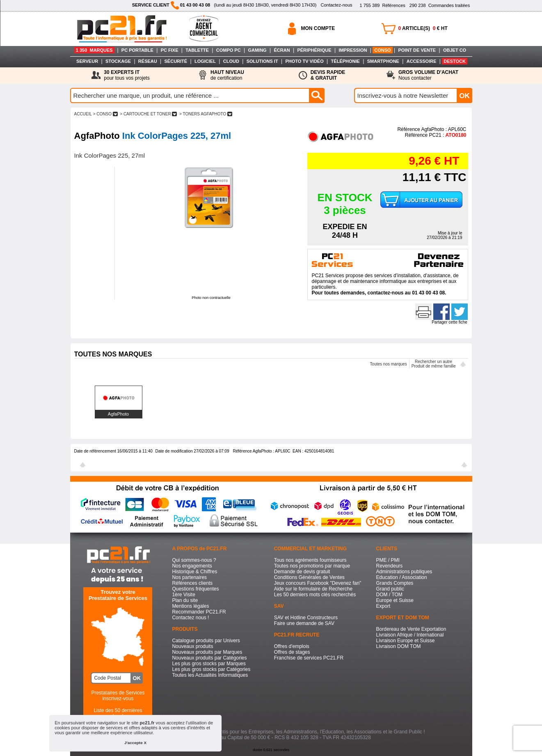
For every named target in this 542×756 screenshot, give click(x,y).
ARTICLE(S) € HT (423, 28)
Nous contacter (428, 75)
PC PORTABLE (137, 50)
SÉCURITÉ (176, 61)
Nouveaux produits (192, 646)
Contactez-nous (336, 5)
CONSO (382, 50)
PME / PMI (388, 560)
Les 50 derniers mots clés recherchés (315, 595)
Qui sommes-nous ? (194, 560)
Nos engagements (192, 566)
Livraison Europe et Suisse (406, 641)
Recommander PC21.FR (199, 612)
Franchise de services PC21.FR (309, 658)
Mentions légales (190, 606)
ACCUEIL (83, 114)
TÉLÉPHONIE (345, 61)
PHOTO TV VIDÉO (304, 61)
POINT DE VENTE (417, 50)
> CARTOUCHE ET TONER (149, 114)
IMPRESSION (353, 50)
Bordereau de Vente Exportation (411, 629)
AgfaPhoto (118, 414)
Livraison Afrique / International (410, 635)
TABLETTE (197, 50)
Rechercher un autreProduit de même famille (434, 364)
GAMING (257, 50)
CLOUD (231, 61)
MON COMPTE (318, 28)
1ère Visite (183, 595)
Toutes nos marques (389, 364)
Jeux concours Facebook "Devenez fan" (318, 583)
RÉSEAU (148, 61)
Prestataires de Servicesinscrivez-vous (118, 696)
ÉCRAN (282, 50)
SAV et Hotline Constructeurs (306, 618)
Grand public (390, 589)
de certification (227, 75)
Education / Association (402, 577)
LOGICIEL (205, 61)
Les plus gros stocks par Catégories (211, 669)
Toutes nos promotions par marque (312, 566)
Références (382, 5)
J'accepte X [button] (135, 743)
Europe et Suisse (395, 600)
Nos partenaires (189, 577)
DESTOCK (455, 61)
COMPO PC (229, 50)
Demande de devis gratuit (302, 572)
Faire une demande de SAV (304, 623)
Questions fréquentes (195, 589)
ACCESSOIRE (422, 61)
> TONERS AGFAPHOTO (206, 114)
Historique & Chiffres (194, 572)
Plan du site (185, 600)
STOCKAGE (118, 61)
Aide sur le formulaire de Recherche (313, 589)
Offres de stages (292, 652)
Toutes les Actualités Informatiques (210, 675)
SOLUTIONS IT (262, 61)
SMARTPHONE (383, 61)
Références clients (192, 583)
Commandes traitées (440, 5)
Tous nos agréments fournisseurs (310, 560)
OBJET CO (455, 50)
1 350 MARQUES (94, 50)
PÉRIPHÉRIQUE (314, 50)
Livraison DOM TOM (399, 646)
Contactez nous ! (190, 618)
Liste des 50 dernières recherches (118, 713)
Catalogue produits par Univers (206, 641)
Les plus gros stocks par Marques (209, 664)
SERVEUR (87, 61)
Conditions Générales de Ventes (309, 577)
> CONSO (105, 114)
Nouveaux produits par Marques (207, 652)
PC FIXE (170, 50)
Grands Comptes (395, 583)
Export (383, 606)
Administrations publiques (404, 572)
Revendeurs (390, 566)
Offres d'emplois (292, 646)
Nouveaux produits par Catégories (209, 658)
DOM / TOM (389, 595)
